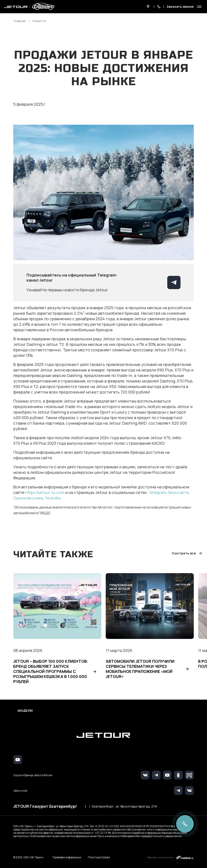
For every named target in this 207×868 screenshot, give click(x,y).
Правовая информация (67, 857)
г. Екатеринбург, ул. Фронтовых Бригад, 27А (123, 806)
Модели (25, 711)
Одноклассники (28, 498)
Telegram (157, 492)
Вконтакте (178, 492)
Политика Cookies (99, 857)
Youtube (53, 498)
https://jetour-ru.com (45, 492)
